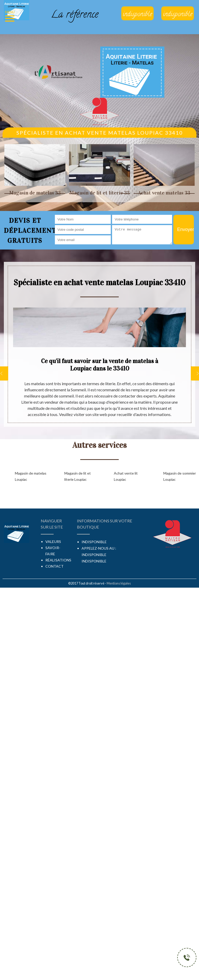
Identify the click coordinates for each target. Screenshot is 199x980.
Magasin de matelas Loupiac (31, 476)
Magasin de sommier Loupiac (180, 476)
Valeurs (53, 542)
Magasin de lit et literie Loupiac (78, 476)
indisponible (94, 555)
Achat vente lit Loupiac (126, 476)
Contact (54, 566)
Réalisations (58, 560)
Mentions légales (119, 583)
